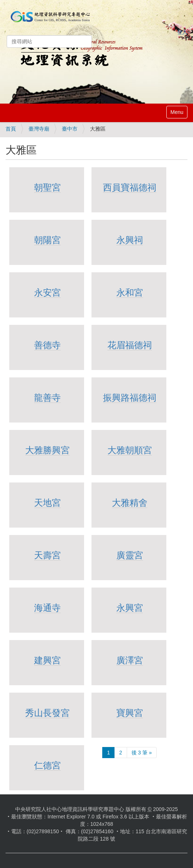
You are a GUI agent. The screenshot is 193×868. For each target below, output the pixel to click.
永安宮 (47, 292)
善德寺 (47, 345)
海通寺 (47, 608)
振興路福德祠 (130, 398)
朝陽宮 (47, 240)
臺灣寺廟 (39, 129)
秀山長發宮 (47, 713)
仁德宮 (47, 765)
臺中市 (70, 129)
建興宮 (47, 660)
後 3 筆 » (142, 753)
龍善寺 (47, 398)
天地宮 (47, 503)
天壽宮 (47, 555)
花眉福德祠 (130, 345)
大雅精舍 (130, 503)
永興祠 (130, 240)
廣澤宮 (130, 660)
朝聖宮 (47, 187)
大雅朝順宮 (130, 450)
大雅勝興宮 (47, 450)
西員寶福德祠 (130, 187)
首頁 (11, 129)
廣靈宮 (130, 555)
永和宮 (130, 292)
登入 (182, 32)
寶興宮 (130, 713)
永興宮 (130, 608)
